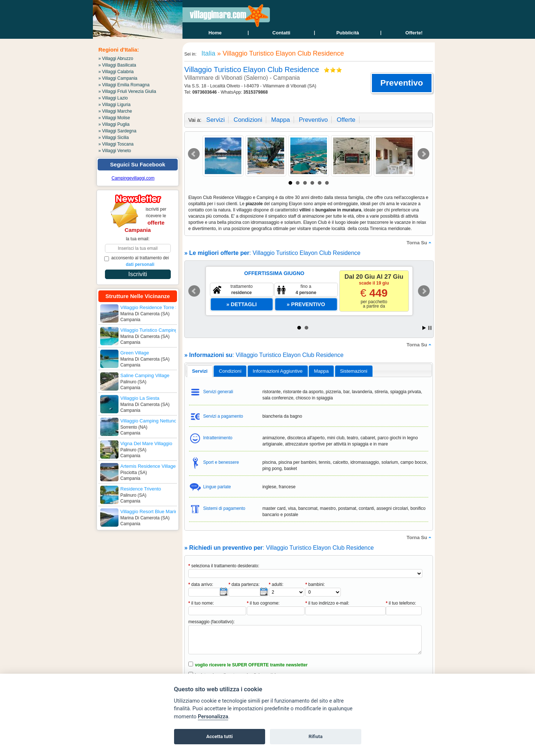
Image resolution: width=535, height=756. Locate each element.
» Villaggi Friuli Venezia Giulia (127, 91)
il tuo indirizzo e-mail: (327, 603)
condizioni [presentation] (230, 371)
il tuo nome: (201, 603)
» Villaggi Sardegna (117, 131)
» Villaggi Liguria (114, 105)
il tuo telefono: (401, 603)
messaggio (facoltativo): (212, 622)
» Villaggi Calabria (116, 72)
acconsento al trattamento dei (137, 261)
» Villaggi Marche (115, 111)
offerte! (414, 33)
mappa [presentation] (321, 371)
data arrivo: (201, 584)
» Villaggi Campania (118, 78)
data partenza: (244, 584)
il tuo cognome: (263, 603)
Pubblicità (348, 33)
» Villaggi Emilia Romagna (124, 85)
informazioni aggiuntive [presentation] (278, 371)
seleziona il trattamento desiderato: (224, 566)
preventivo (313, 120)
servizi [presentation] (200, 371)
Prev (194, 154)
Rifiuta (316, 736)
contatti (281, 33)
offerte (346, 120)
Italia (208, 53)
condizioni (248, 120)
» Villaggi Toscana (116, 144)
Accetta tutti (220, 736)
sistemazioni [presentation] (354, 371)
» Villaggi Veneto (115, 151)
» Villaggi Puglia (114, 124)
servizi (215, 120)
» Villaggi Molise (114, 118)
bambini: (315, 584)
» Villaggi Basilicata (117, 65)
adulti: (276, 584)
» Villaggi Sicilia (114, 138)
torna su (420, 242)
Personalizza (213, 717)
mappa (280, 120)
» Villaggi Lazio (113, 98)
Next (423, 154)
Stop (430, 328)
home (215, 33)
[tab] (200, 371)
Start (424, 328)
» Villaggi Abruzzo (116, 59)
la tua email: (138, 239)
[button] (402, 83)
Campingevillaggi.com (133, 178)
